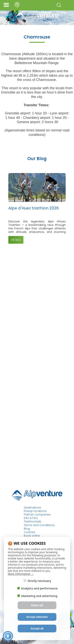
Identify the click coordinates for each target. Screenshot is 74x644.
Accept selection (37, 617)
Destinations (32, 508)
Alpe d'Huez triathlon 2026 (34, 208)
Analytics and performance (37, 588)
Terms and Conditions (39, 525)
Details (16, 240)
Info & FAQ (31, 518)
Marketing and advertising (37, 596)
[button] (8, 636)
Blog (27, 529)
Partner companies (37, 515)
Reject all (37, 605)
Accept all (37, 629)
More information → (21, 574)
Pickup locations (35, 511)
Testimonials (33, 521)
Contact (30, 532)
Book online (32, 536)
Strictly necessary (37, 581)
